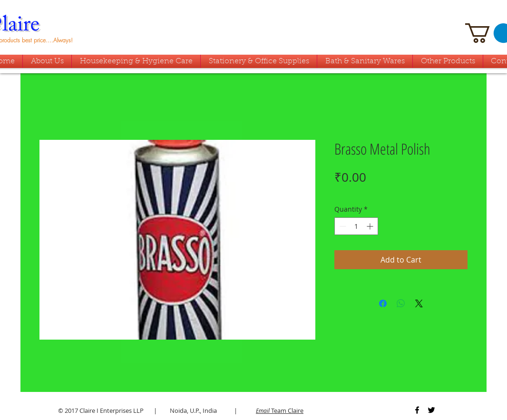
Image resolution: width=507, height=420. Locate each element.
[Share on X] (419, 303)
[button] (365, 61)
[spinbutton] (356, 226)
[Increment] (371, 226)
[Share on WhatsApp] (401, 303)
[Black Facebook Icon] (417, 410)
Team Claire (280, 410)
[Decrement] (342, 226)
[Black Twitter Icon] (431, 410)
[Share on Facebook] (383, 303)
